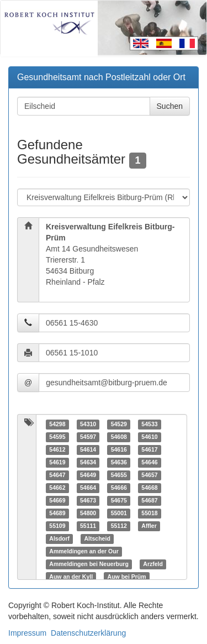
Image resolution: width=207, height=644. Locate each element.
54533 (149, 424)
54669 (57, 500)
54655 (119, 475)
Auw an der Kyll (71, 577)
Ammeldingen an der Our (84, 551)
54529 (119, 424)
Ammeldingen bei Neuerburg (89, 564)
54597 (88, 437)
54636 (119, 462)
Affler (149, 526)
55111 (88, 526)
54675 (119, 500)
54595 (57, 437)
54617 (149, 449)
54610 (149, 437)
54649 (88, 475)
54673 (88, 500)
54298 (57, 424)
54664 (88, 488)
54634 (88, 462)
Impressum (27, 633)
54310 (88, 424)
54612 (57, 449)
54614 (88, 449)
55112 (119, 526)
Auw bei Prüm (127, 577)
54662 (57, 488)
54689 (57, 513)
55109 (57, 526)
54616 (119, 449)
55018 (149, 513)
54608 (119, 437)
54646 (149, 462)
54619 (57, 462)
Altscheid (97, 538)
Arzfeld (153, 564)
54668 (149, 488)
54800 (88, 513)
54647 (57, 475)
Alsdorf (59, 538)
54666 (119, 488)
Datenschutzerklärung (88, 633)
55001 (119, 513)
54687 (149, 500)
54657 (149, 475)
